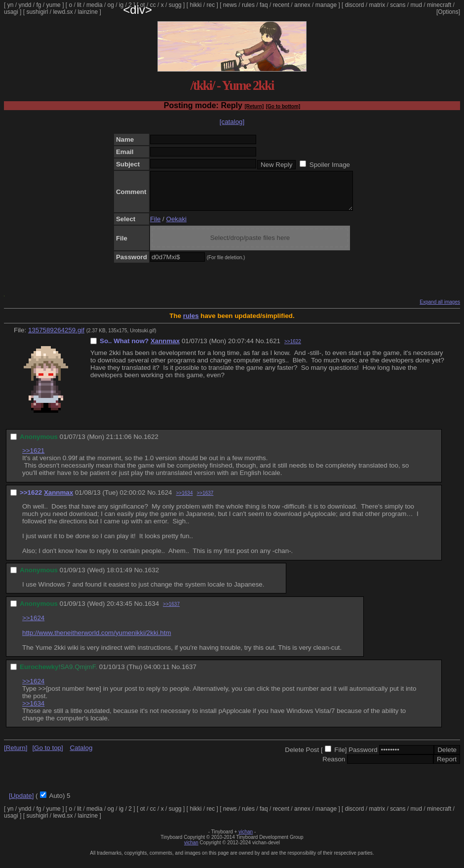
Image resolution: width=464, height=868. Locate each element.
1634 (152, 611)
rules (248, 5)
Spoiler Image (330, 165)
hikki (195, 5)
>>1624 (33, 625)
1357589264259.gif (56, 337)
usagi (11, 12)
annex (302, 5)
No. (261, 348)
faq (264, 5)
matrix (377, 5)
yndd (25, 5)
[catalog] (232, 122)
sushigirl (37, 12)
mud (416, 5)
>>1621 (33, 458)
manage (326, 5)
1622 (151, 444)
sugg (175, 5)
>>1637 (205, 500)
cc (153, 5)
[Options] (448, 12)
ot (143, 5)
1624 (165, 500)
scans (398, 5)
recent (281, 5)
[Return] (254, 106)
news (230, 5)
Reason (334, 767)
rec (211, 5)
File (155, 226)
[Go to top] (47, 755)
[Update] (21, 803)
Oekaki (176, 226)
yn (11, 5)
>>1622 (293, 349)
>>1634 (185, 500)
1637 (189, 674)
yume (53, 5)
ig (121, 5)
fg (39, 5)
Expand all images (440, 309)
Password (363, 757)
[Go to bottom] (283, 106)
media (95, 5)
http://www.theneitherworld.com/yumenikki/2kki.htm (97, 640)
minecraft (439, 5)
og (111, 5)
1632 (152, 577)
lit (79, 5)
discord (355, 5)
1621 (273, 348)
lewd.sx (63, 12)
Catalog (81, 755)
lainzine (88, 12)
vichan (246, 839)
